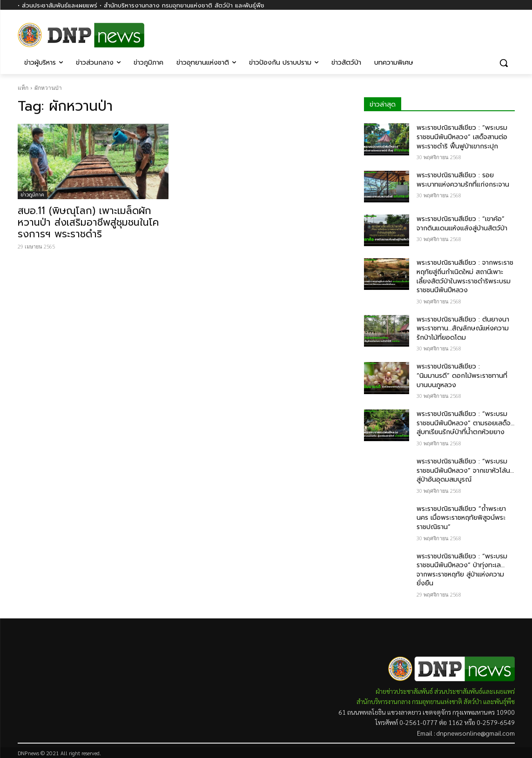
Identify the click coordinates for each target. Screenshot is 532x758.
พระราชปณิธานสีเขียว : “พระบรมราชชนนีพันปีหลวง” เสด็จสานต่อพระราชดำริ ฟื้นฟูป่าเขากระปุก (462, 137)
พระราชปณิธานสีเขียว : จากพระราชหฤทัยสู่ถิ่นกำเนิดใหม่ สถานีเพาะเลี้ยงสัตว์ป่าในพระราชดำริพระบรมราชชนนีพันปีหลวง (465, 276)
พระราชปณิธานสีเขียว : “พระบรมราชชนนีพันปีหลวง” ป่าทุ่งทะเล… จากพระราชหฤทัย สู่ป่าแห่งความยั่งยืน (462, 570)
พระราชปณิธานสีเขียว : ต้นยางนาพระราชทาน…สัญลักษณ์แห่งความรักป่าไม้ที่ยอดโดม (463, 329)
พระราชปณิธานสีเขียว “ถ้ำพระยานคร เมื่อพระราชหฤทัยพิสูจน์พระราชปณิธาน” (461, 518)
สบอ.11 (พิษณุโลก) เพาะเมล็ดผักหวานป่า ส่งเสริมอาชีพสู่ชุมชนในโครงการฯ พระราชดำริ (88, 222)
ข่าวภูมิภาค (32, 195)
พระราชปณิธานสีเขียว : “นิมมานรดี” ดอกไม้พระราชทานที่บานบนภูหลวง (462, 376)
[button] (504, 63)
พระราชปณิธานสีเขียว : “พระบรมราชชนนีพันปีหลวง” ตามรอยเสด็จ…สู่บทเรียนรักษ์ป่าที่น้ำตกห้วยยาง (465, 423)
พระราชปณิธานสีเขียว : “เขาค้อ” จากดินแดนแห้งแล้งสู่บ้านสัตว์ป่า (462, 224)
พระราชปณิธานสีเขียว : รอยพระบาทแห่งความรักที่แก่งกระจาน (463, 180)
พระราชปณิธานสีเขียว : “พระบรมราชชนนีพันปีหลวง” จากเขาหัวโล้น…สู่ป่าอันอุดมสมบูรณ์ (465, 470)
